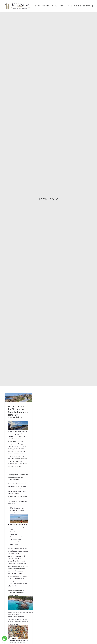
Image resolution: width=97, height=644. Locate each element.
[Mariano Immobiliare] (17, 6)
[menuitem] (38, 6)
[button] (18, 324)
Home (38, 6)
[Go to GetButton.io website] (5, 642)
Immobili (55, 6)
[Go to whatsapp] (5, 638)
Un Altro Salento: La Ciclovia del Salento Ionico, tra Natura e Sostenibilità (18, 339)
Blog (70, 6)
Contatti (87, 6)
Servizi (63, 6)
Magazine (77, 6)
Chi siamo (45, 6)
